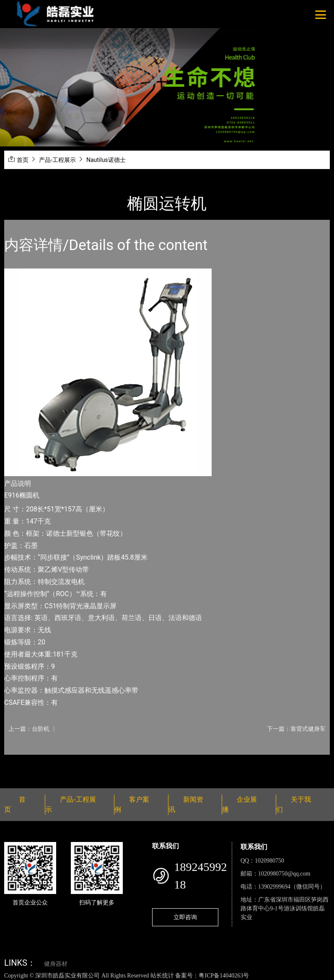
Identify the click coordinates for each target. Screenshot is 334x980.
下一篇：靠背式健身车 (296, 729)
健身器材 (56, 964)
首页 (23, 160)
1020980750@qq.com (284, 874)
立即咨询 (185, 917)
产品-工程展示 (57, 160)
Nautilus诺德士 (106, 160)
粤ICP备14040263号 (224, 976)
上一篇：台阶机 (29, 729)
